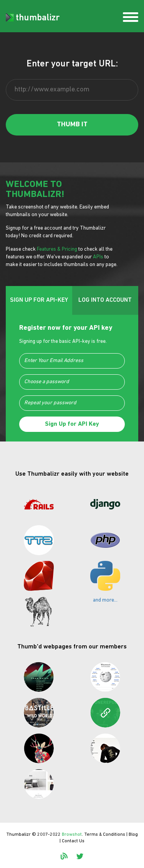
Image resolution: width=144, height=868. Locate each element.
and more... (105, 600)
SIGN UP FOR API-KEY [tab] (39, 300)
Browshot (72, 835)
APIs (98, 257)
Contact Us (73, 841)
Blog (133, 835)
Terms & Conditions (105, 835)
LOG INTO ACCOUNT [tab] (105, 300)
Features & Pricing (57, 249)
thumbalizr (33, 18)
